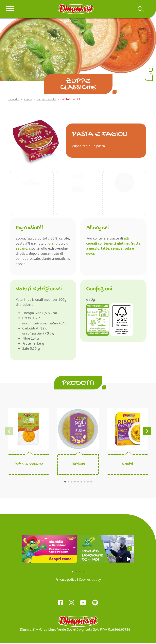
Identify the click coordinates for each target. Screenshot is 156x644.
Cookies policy (90, 579)
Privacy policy (66, 579)
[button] (65, 482)
